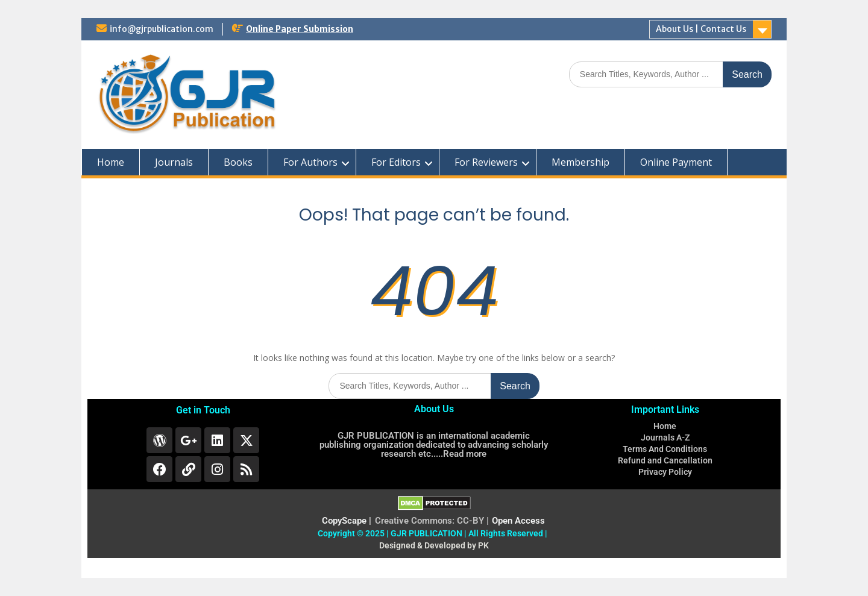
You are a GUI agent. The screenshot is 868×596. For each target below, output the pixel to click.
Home (111, 162)
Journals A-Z (665, 438)
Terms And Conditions (665, 449)
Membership (580, 162)
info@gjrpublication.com (162, 29)
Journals (174, 162)
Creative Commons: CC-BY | (432, 521)
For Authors (310, 162)
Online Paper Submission (300, 29)
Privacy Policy (665, 472)
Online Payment (676, 162)
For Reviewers (486, 162)
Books (238, 162)
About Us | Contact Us (701, 29)
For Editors (396, 162)
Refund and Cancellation (665, 460)
